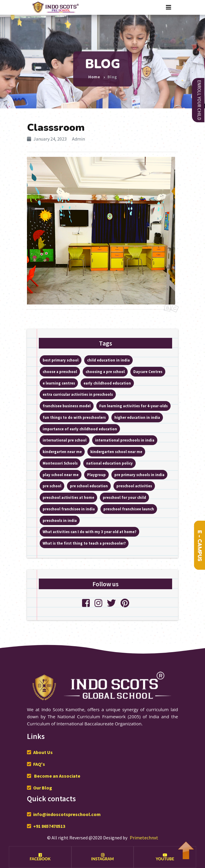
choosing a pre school (105, 372)
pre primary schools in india (139, 475)
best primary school (61, 360)
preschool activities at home (68, 497)
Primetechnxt (144, 838)
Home (94, 74)
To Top (186, 847)
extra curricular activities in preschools (78, 394)
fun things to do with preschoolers (74, 417)
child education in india (108, 360)
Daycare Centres (148, 372)
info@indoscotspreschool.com (67, 814)
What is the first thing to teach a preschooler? (84, 543)
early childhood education (107, 383)
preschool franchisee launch (129, 509)
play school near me (61, 475)
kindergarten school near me (116, 452)
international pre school (65, 440)
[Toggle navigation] (169, 7)
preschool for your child (124, 497)
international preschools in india (125, 440)
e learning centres (59, 383)
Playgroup (96, 475)
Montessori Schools (60, 463)
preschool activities (134, 486)
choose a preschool (60, 372)
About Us (43, 752)
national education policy (109, 463)
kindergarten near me (62, 452)
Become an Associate (57, 776)
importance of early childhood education (80, 429)
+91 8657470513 (49, 826)
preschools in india (60, 520)
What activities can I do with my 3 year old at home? (89, 532)
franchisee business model (67, 406)
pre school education (89, 486)
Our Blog (43, 788)
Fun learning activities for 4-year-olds (133, 406)
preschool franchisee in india (69, 509)
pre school (52, 486)
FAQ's (39, 764)
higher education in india (137, 417)
